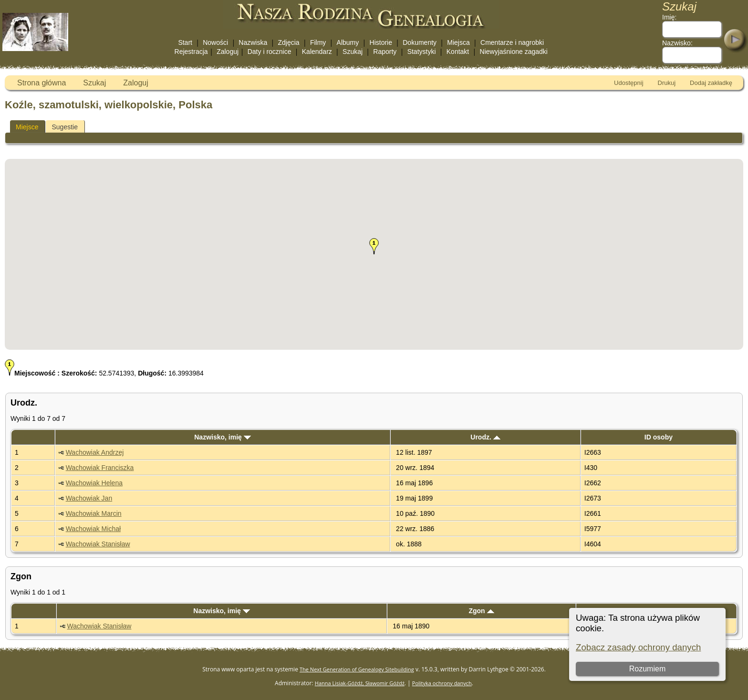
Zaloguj (228, 52)
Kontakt (458, 52)
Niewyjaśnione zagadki (514, 52)
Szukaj (353, 52)
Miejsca (458, 42)
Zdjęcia (289, 42)
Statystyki (422, 52)
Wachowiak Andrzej (95, 452)
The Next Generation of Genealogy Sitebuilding (357, 669)
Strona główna (42, 83)
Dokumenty (420, 42)
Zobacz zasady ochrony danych (638, 647)
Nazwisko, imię (222, 437)
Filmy (318, 42)
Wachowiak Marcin (94, 513)
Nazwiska (253, 42)
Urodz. (485, 437)
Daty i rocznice (270, 52)
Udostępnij (629, 83)
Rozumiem (647, 669)
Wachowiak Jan (89, 498)
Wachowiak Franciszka (100, 468)
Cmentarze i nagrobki (512, 42)
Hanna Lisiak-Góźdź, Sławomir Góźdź (360, 683)
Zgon (481, 611)
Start (185, 42)
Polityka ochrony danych (442, 683)
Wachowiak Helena (94, 483)
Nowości (215, 42)
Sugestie (64, 127)
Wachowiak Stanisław (98, 544)
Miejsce (27, 127)
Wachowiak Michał (93, 529)
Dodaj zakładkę (711, 83)
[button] (374, 246)
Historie (381, 42)
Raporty (385, 52)
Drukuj (667, 83)
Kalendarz (317, 52)
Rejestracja (191, 52)
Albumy (348, 42)
